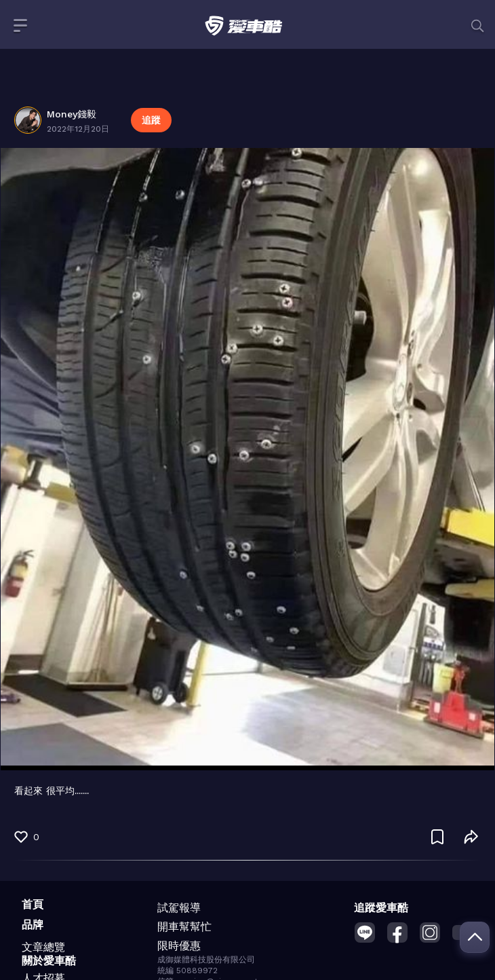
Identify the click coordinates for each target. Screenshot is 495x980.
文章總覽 (43, 947)
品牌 (33, 925)
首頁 (33, 904)
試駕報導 (179, 908)
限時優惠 (179, 946)
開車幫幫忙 (184, 927)
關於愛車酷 (49, 961)
